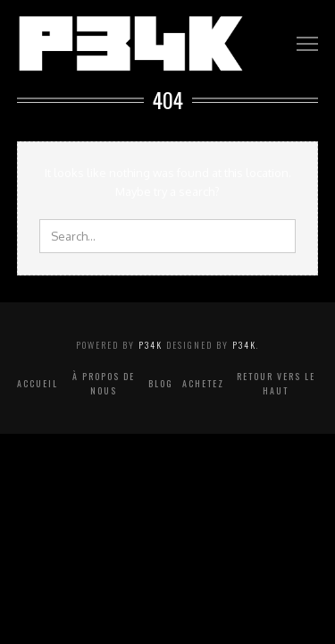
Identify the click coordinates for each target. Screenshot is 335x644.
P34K (151, 345)
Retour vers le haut (276, 383)
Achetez (203, 383)
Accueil (38, 383)
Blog (161, 383)
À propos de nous (104, 383)
